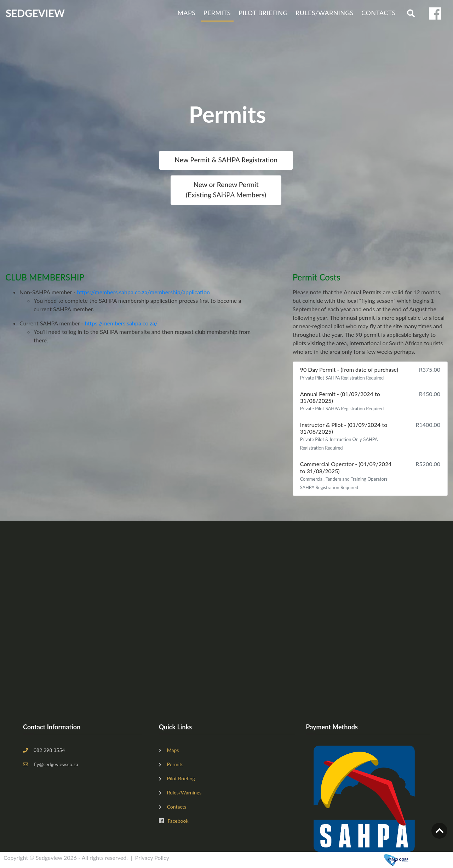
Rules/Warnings (325, 13)
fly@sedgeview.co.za (56, 764)
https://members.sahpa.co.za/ (121, 323)
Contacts (378, 13)
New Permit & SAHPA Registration (226, 160)
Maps (186, 13)
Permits (217, 13)
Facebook (178, 821)
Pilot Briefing (263, 13)
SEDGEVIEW (35, 13)
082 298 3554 (49, 750)
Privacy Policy (152, 858)
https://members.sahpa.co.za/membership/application (143, 292)
